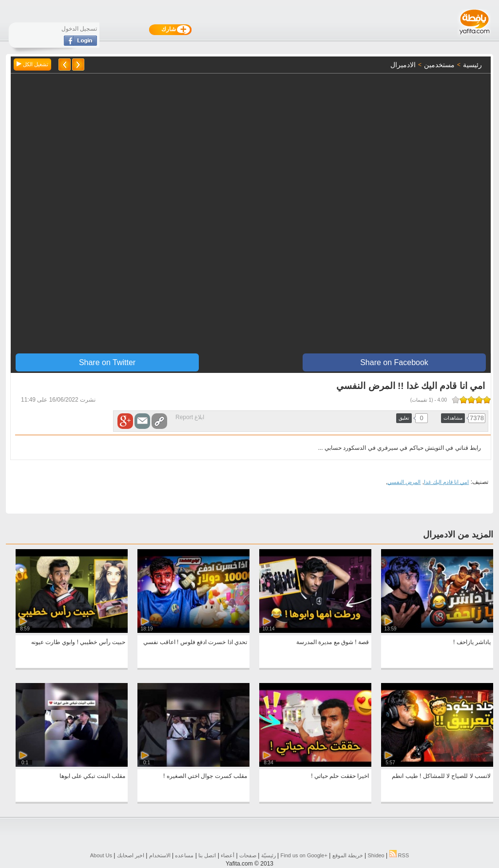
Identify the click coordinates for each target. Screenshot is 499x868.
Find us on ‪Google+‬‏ (304, 855)
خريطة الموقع (348, 855)
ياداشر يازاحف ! (472, 642)
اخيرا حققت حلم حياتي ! (340, 776)
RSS (399, 855)
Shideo (376, 855)
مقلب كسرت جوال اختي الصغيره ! (205, 776)
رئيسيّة (269, 855)
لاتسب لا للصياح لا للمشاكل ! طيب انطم (441, 776)
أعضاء (228, 855)
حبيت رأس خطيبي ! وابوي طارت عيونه (78, 642)
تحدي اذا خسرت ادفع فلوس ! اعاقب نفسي (195, 642)
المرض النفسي (404, 482)
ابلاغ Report (190, 417)
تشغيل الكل (32, 64)
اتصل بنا (207, 855)
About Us (101, 855)
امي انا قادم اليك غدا (446, 482)
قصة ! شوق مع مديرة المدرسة (333, 642)
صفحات (248, 855)
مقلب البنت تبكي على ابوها (92, 776)
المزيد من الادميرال (458, 535)
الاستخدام (160, 855)
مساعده (184, 855)
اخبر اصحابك (131, 855)
